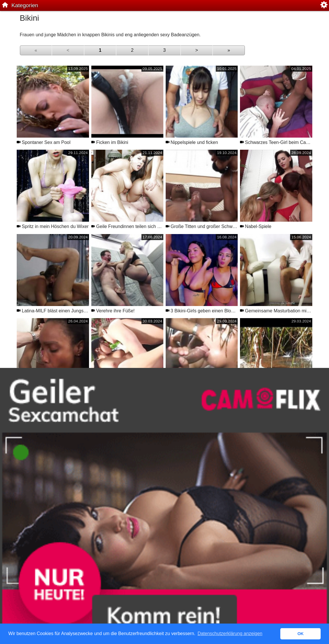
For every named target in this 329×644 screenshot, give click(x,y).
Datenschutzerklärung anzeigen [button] (230, 633)
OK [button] (300, 634)
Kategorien (25, 5)
